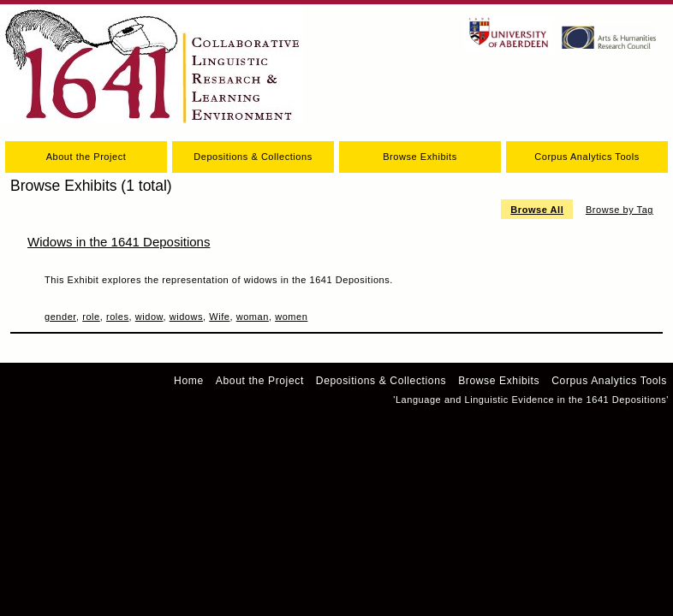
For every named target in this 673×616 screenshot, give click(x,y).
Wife (219, 317)
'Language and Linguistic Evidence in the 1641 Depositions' (531, 400)
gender (60, 317)
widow (149, 317)
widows (186, 317)
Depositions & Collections (253, 157)
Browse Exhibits (420, 157)
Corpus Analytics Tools (587, 157)
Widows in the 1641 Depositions (119, 242)
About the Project (86, 157)
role (91, 317)
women (291, 317)
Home (189, 381)
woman (253, 317)
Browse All (537, 210)
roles (118, 317)
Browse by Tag (619, 210)
